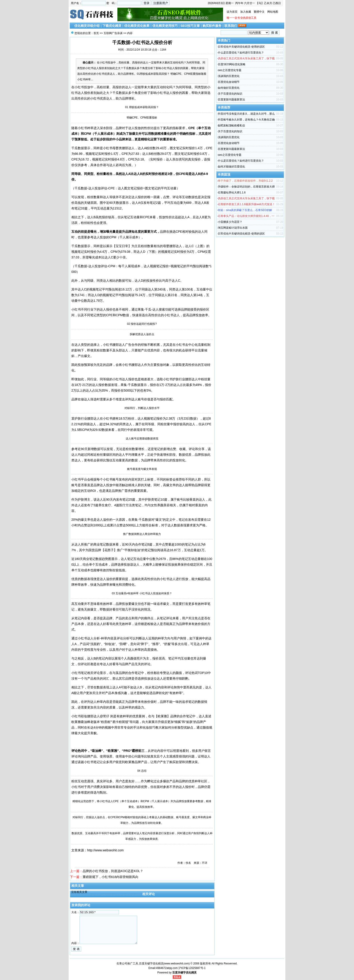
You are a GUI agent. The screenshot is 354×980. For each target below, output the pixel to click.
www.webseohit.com (177, 964)
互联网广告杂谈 (113, 33)
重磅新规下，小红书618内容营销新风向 (111, 877)
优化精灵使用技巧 (165, 26)
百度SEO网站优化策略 (232, 64)
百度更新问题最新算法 (231, 100)
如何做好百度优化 (229, 88)
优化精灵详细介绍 (87, 26)
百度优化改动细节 (229, 82)
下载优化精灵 (112, 26)
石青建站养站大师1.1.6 (232, 193)
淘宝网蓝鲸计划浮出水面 (233, 228)
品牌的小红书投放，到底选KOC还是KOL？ (113, 871)
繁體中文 (259, 12)
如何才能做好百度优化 (231, 167)
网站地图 (273, 12)
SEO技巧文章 (190, 26)
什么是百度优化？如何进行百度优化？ (241, 53)
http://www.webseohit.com (105, 850)
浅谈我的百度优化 (229, 76)
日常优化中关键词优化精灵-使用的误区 (241, 47)
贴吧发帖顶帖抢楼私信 (231, 125)
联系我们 (231, 26)
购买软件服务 (212, 26)
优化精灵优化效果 (137, 26)
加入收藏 (246, 12)
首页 (96, 33)
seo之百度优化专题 (229, 70)
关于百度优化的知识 (230, 94)
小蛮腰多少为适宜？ (230, 222)
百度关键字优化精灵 (184, 973)
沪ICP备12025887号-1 (192, 968)
